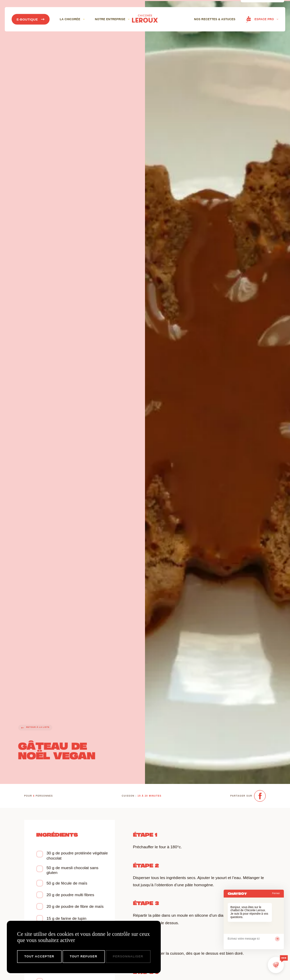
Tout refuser (84, 956)
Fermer (276, 893)
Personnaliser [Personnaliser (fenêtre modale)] (128, 956)
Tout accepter (39, 956)
